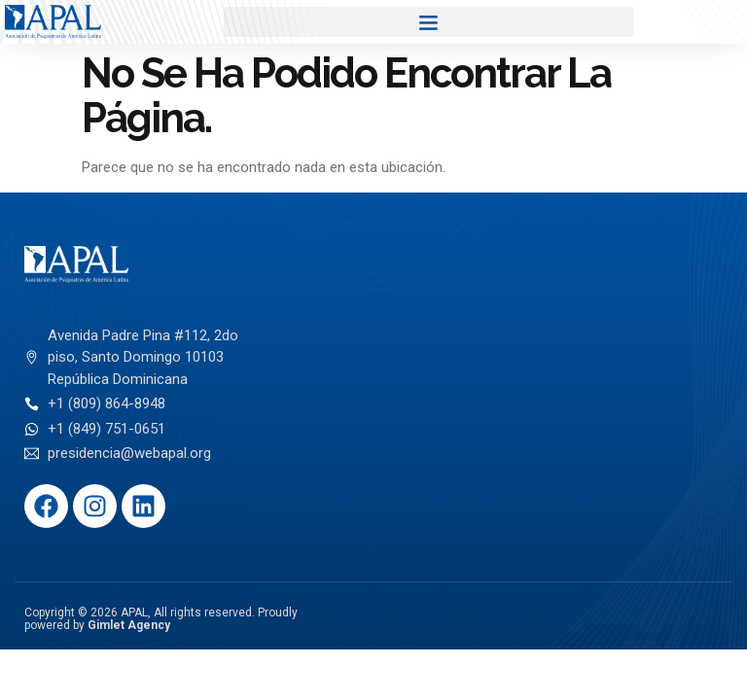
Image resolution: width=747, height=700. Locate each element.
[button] (429, 22)
